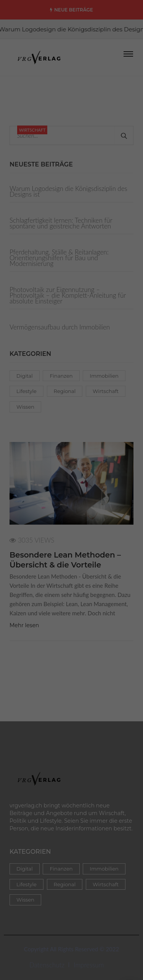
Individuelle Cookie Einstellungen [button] (71, 290)
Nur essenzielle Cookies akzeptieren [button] (71, 270)
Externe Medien (96, 189)
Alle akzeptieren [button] (71, 221)
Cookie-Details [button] (33, 299)
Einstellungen (24, 168)
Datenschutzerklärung (92, 153)
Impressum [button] (113, 299)
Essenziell (31, 189)
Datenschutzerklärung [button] (75, 299)
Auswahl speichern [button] (72, 244)
